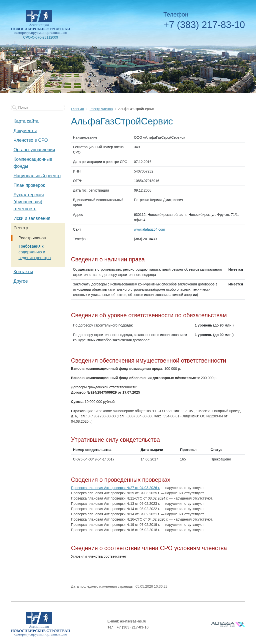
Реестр (21, 228)
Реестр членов (32, 238)
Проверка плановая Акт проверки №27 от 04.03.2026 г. (115, 488)
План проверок (29, 185)
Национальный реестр (37, 176)
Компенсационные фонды (33, 163)
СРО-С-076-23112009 (41, 37)
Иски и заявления (32, 218)
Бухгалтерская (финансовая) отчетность (29, 202)
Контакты (23, 272)
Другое (21, 281)
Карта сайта (26, 121)
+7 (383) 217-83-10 (204, 25)
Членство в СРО (31, 140)
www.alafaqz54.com (150, 229)
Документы (25, 131)
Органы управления (34, 150)
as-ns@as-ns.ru (133, 621)
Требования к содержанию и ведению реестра (35, 252)
